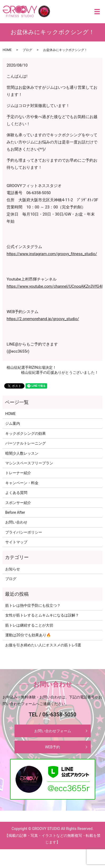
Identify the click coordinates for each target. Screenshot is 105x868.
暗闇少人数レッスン (22, 453)
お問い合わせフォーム (53, 731)
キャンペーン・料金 (22, 483)
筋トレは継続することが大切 (29, 625)
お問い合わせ (16, 522)
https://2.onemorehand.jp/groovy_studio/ (43, 319)
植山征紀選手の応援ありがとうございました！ (60, 372)
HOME (7, 50)
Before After (15, 512)
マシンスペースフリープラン (29, 463)
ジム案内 (13, 423)
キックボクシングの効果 (26, 433)
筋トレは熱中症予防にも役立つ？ (33, 605)
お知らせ (13, 569)
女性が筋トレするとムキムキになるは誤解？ (42, 615)
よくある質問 (16, 493)
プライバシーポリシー (24, 532)
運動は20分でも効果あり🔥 (28, 635)
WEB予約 (52, 747)
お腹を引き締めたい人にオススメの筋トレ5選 (43, 645)
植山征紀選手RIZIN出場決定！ (31, 367)
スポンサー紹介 (18, 503)
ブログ (27, 50)
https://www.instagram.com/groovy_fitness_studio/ (52, 254)
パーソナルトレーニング (26, 443)
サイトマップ (16, 542)
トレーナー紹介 (18, 473)
